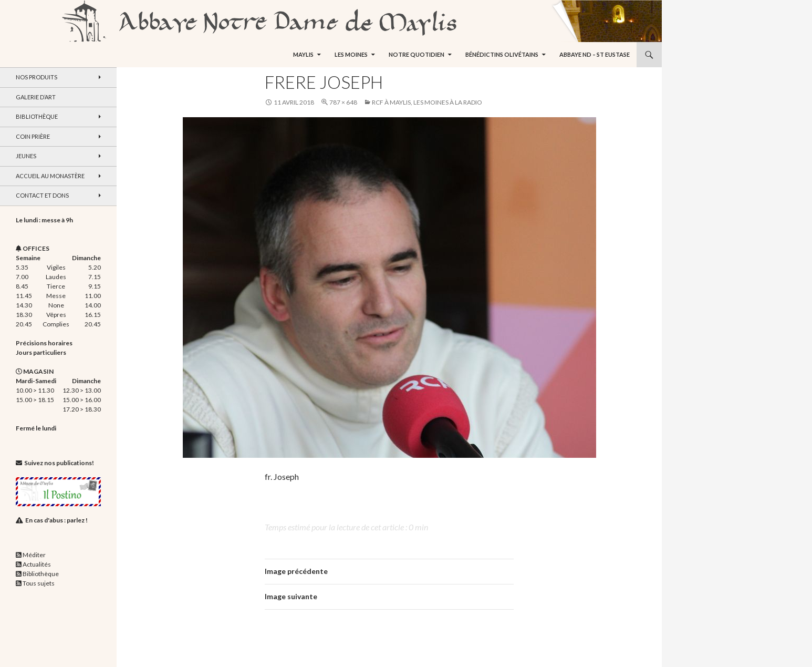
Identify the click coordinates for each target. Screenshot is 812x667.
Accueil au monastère (50, 176)
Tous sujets (39, 583)
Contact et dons (42, 195)
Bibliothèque (37, 116)
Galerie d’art (36, 97)
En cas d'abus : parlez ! (56, 520)
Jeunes (26, 156)
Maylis (303, 54)
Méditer (34, 555)
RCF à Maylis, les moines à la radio (427, 102)
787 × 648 (343, 102)
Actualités (37, 564)
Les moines (351, 54)
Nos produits (37, 77)
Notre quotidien (417, 54)
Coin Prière (33, 136)
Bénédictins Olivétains (502, 54)
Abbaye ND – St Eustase (595, 54)
